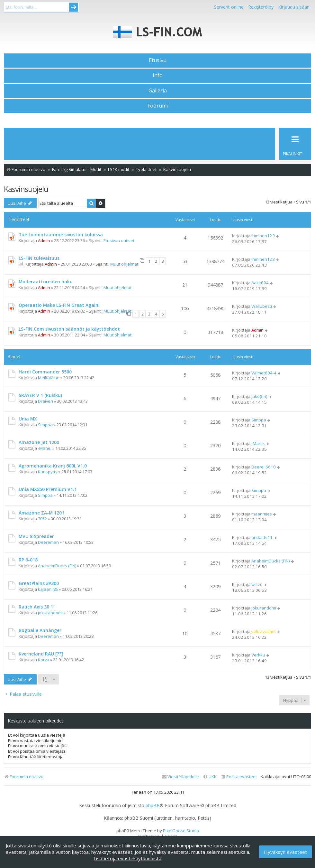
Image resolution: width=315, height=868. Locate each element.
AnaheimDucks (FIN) (57, 566)
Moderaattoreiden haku (46, 282)
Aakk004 (260, 283)
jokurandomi (50, 613)
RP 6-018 (28, 560)
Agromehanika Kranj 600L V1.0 (53, 466)
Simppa (45, 425)
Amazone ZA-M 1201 (41, 513)
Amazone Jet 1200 (39, 442)
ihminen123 (263, 236)
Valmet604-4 (264, 373)
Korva (44, 660)
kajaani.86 (48, 589)
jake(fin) (259, 396)
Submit (74, 7)
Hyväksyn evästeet (285, 852)
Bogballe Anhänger (40, 630)
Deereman (48, 542)
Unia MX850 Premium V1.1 (48, 489)
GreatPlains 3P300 (39, 583)
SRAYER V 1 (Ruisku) (40, 395)
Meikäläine (49, 378)
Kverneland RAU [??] (41, 654)
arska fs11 (262, 537)
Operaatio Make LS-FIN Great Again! (59, 305)
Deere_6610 (264, 467)
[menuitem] (239, 777)
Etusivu (158, 60)
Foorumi (158, 106)
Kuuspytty (48, 472)
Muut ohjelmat (124, 264)
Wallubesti (262, 306)
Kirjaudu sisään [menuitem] (294, 7)
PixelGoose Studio (181, 831)
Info (158, 75)
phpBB (153, 806)
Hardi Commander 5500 (45, 372)
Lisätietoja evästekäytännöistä (127, 858)
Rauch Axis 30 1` (36, 607)
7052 (42, 519)
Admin (44, 241)
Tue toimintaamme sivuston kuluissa (61, 235)
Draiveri (45, 401)
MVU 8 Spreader (36, 536)
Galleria (158, 90)
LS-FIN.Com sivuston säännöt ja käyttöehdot (69, 329)
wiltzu (257, 584)
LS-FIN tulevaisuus (39, 258)
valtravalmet (264, 631)
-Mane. (45, 448)
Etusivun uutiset (119, 241)
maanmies (262, 514)
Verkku (258, 655)
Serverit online (229, 7)
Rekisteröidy (261, 7)
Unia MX (28, 419)
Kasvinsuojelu (26, 189)
